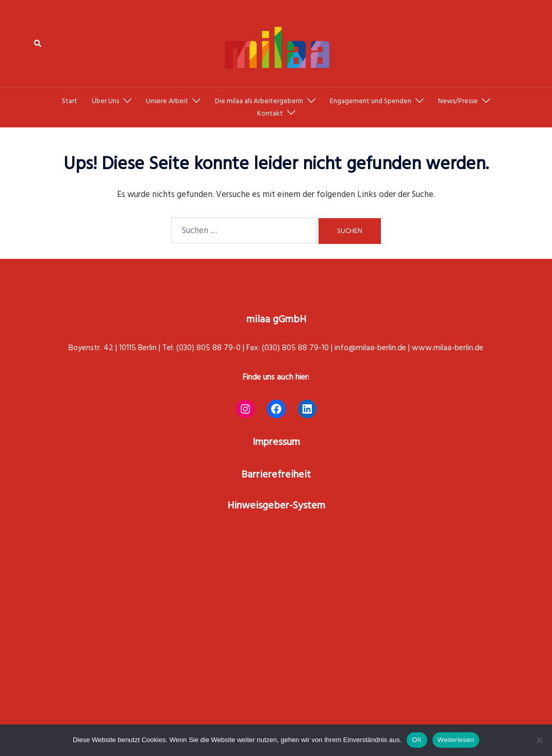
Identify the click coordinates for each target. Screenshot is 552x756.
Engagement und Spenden (371, 101)
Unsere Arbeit (167, 101)
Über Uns (105, 101)
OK (417, 740)
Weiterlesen (456, 740)
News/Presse (458, 101)
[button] (38, 44)
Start (70, 101)
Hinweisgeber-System (276, 505)
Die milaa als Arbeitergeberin (259, 101)
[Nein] (539, 740)
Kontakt (270, 113)
